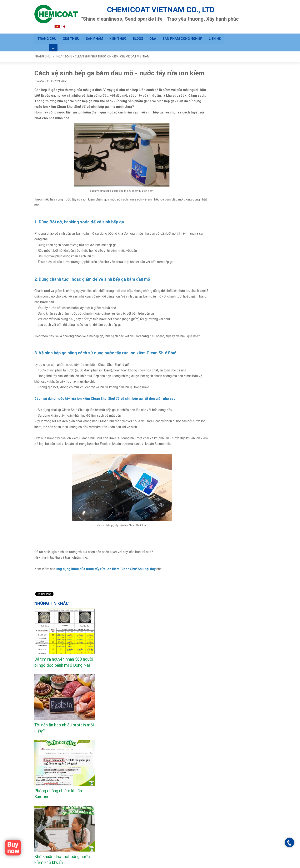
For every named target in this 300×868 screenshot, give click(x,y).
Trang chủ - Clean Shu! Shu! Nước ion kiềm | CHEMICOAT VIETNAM (164, 864)
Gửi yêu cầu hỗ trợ (86, 807)
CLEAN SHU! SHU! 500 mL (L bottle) (66, 620)
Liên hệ (215, 33)
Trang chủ (47, 33)
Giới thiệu (71, 33)
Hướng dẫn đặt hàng (87, 813)
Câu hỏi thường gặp (87, 801)
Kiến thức (118, 33)
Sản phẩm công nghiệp (183, 33)
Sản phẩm (94, 33)
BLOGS (138, 33)
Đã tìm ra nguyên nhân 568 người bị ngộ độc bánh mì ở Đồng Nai (234, 116)
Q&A (153, 33)
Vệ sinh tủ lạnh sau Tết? (231, 360)
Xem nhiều (44, 638)
